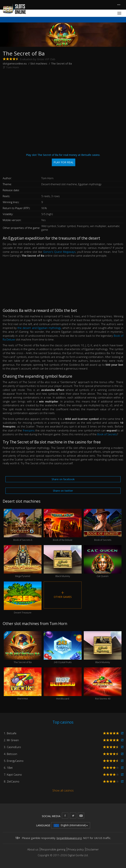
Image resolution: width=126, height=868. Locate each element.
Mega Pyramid (23, 561)
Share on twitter (63, 491)
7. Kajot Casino (13, 774)
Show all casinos (63, 790)
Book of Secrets (107, 434)
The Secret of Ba (23, 647)
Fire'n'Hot (23, 684)
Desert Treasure (23, 598)
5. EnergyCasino (14, 761)
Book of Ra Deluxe (63, 525)
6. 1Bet (8, 768)
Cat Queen (103, 561)
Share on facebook (63, 479)
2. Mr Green (11, 740)
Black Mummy (63, 561)
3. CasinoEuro (12, 747)
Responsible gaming (53, 849)
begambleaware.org (69, 838)
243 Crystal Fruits (63, 647)
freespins (29, 430)
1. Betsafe (10, 733)
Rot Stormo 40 (103, 684)
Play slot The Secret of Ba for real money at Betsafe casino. (63, 160)
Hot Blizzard (63, 684)
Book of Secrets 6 (23, 525)
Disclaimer (92, 849)
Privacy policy (76, 849)
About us (33, 849)
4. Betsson (10, 754)
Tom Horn (12, 67)
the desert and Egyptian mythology (39, 328)
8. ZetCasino (12, 781)
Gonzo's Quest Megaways (59, 252)
